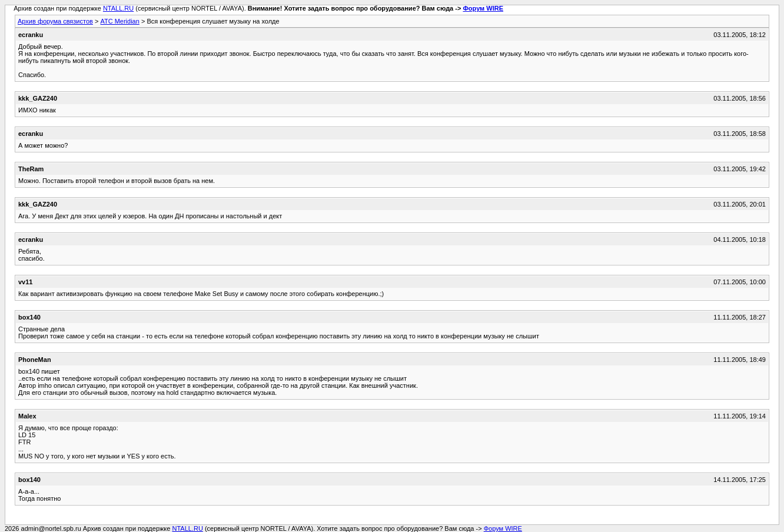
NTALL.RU (118, 8)
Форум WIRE (483, 8)
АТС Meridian (119, 21)
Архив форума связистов (55, 21)
